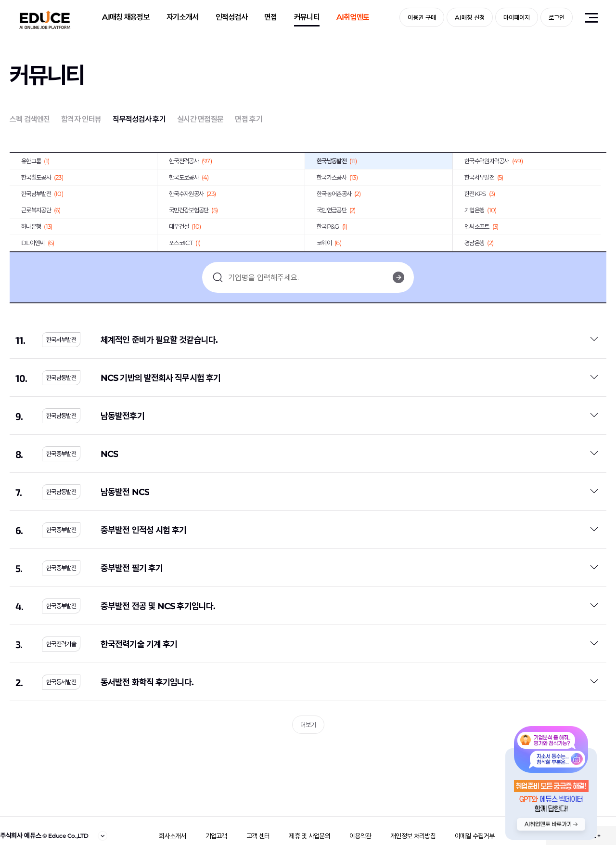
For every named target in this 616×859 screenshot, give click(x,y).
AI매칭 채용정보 (126, 17)
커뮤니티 (307, 17)
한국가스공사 (337, 177)
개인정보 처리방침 (413, 836)
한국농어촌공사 (339, 194)
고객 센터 (258, 836)
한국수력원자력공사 (494, 161)
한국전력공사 (190, 161)
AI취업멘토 (353, 17)
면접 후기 (249, 119)
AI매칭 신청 (470, 17)
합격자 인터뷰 (81, 119)
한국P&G (332, 226)
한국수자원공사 (192, 194)
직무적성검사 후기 (139, 119)
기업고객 (216, 836)
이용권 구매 (422, 17)
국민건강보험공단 (193, 210)
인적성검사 (232, 17)
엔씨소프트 (481, 226)
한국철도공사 (42, 177)
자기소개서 (183, 17)
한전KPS (480, 194)
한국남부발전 (42, 194)
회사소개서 (173, 836)
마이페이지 (517, 17)
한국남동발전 (337, 161)
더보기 (308, 725)
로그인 (557, 17)
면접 (271, 17)
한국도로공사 (189, 177)
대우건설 (185, 226)
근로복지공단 (41, 210)
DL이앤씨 (38, 243)
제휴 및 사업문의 (309, 836)
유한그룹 (35, 161)
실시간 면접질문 (200, 119)
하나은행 (37, 226)
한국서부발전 (484, 177)
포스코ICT (185, 243)
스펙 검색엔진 (30, 119)
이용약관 (360, 836)
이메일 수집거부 (475, 836)
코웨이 (329, 243)
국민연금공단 (336, 210)
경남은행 (479, 243)
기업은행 (480, 210)
